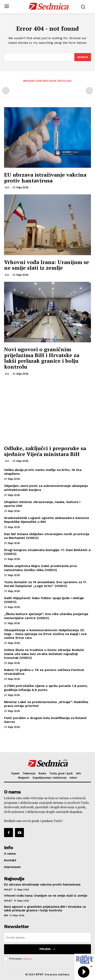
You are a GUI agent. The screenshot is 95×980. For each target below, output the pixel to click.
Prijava (47, 949)
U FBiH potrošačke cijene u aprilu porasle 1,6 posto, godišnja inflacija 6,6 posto (46, 688)
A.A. (7, 187)
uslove (27, 959)
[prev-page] (6, 91)
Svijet (8, 890)
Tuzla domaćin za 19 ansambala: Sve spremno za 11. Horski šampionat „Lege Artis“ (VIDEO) (45, 584)
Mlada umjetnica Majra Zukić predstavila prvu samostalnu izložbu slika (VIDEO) (41, 568)
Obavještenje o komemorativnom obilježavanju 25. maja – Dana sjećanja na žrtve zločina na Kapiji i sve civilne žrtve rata (45, 634)
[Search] (83, 57)
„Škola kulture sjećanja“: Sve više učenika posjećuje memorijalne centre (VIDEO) (46, 616)
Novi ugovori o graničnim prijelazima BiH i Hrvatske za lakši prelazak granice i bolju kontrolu (42, 358)
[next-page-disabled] (89, 91)
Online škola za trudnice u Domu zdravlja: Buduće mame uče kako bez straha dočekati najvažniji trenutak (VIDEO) (44, 654)
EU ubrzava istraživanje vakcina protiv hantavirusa (45, 178)
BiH (6, 915)
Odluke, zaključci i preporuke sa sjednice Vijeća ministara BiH (45, 451)
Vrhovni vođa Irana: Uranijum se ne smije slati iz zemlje (46, 265)
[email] (47, 937)
